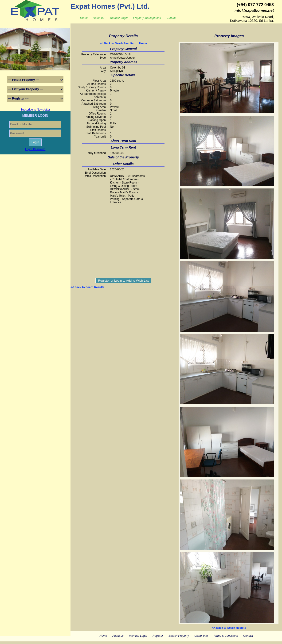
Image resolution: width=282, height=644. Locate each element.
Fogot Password (35, 149)
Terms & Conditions (226, 636)
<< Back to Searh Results (117, 43)
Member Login (119, 18)
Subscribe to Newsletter (35, 110)
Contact (171, 18)
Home (84, 18)
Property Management (147, 18)
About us (99, 18)
